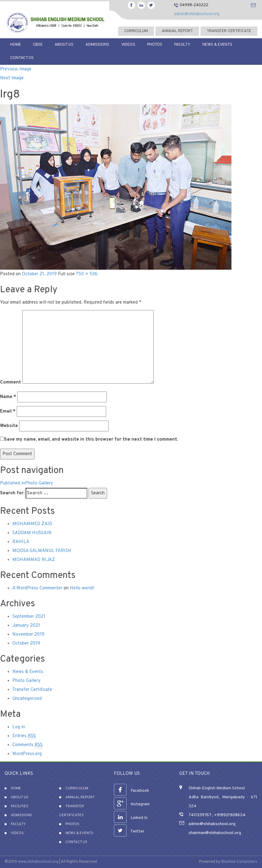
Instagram (132, 804)
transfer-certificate (229, 31)
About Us (64, 45)
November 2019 (28, 635)
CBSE (38, 45)
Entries (24, 736)
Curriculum (77, 788)
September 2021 (29, 617)
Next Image (12, 78)
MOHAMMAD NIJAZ (34, 560)
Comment (10, 382)
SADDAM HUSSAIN (32, 533)
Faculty (182, 45)
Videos (128, 45)
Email (8, 411)
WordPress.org (27, 754)
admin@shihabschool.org (197, 14)
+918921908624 (229, 815)
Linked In (131, 818)
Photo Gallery (26, 681)
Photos (155, 45)
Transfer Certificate (32, 690)
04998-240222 (194, 5)
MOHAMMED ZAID (32, 524)
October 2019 (26, 644)
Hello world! (82, 588)
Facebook (131, 791)
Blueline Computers (239, 862)
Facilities (20, 806)
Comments (27, 745)
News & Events (217, 45)
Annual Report (177, 31)
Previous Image (16, 69)
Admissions (97, 45)
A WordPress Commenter (37, 588)
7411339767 (200, 815)
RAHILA (21, 542)
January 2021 (26, 626)
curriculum (136, 31)
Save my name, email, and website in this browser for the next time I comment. (91, 440)
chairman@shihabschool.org (215, 833)
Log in (19, 727)
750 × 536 (87, 274)
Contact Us (22, 58)
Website (9, 426)
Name (8, 397)
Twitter (129, 831)
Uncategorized (27, 699)
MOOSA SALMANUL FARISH (42, 551)
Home (16, 45)
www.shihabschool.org (38, 862)
